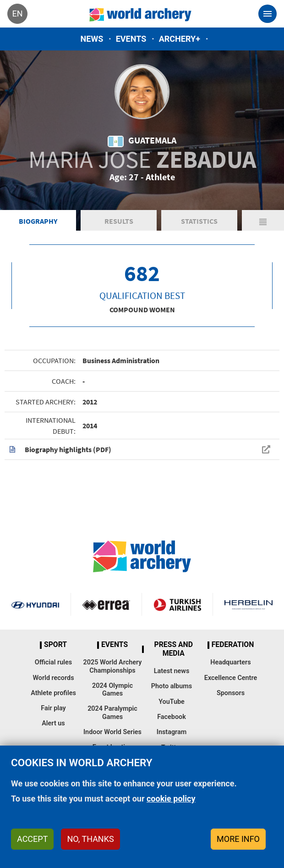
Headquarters (230, 662)
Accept (32, 839)
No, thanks (90, 839)
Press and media (174, 649)
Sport (55, 645)
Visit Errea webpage (106, 604)
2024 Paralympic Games (112, 713)
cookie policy (171, 799)
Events (131, 39)
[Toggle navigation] (268, 14)
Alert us (53, 723)
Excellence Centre (231, 678)
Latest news (172, 671)
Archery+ (180, 39)
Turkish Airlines (177, 604)
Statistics (199, 221)
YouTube (172, 702)
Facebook (172, 717)
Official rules (53, 662)
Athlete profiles (53, 693)
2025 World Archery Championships (113, 666)
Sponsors (231, 693)
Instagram (172, 732)
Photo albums (172, 686)
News (92, 39)
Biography (38, 221)
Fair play (53, 708)
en (17, 14)
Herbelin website (248, 604)
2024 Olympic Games (112, 690)
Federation (233, 645)
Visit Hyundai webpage (35, 604)
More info (238, 839)
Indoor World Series (112, 732)
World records (53, 678)
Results (119, 221)
